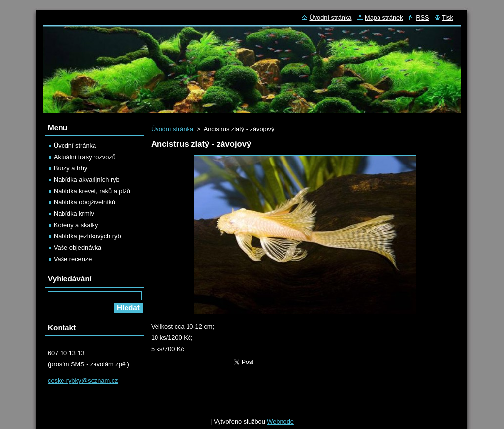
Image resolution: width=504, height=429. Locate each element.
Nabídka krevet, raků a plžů (92, 191)
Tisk (448, 17)
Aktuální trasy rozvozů (85, 157)
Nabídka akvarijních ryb (87, 180)
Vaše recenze (73, 259)
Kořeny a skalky (76, 225)
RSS (422, 17)
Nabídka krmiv (74, 214)
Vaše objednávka (78, 247)
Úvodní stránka (172, 129)
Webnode (280, 424)
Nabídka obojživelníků (84, 202)
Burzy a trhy (70, 168)
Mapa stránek (384, 17)
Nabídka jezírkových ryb (87, 236)
